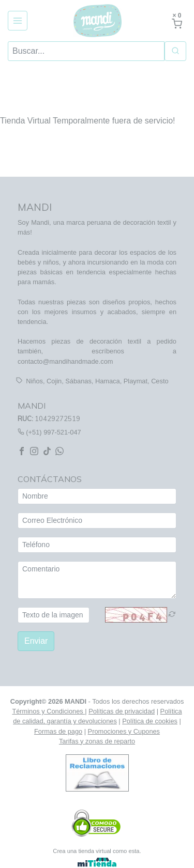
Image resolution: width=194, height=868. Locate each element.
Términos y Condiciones (48, 711)
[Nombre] (97, 496)
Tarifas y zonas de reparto (97, 741)
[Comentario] (97, 580)
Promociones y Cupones (124, 731)
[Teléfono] (97, 545)
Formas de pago (58, 731)
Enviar (36, 641)
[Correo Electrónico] (97, 521)
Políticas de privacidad (122, 711)
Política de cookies (150, 721)
